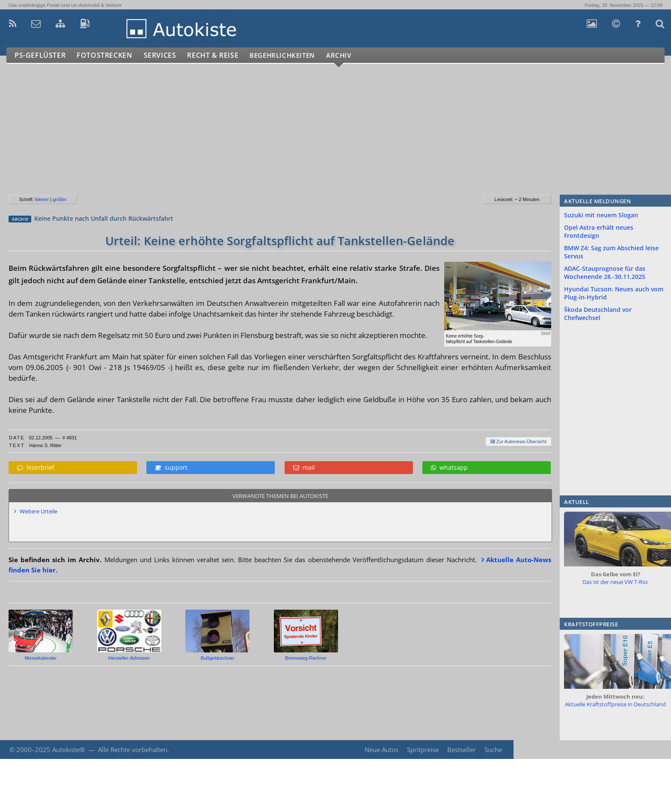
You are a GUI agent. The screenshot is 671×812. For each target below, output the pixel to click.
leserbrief (36, 467)
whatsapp (449, 467)
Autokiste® (68, 750)
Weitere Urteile (39, 511)
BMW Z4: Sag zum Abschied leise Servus (611, 252)
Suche (493, 750)
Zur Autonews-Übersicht (518, 442)
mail (304, 467)
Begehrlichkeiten (293, 55)
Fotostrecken (107, 55)
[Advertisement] (256, 133)
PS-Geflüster (41, 55)
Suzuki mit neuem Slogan (601, 215)
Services (164, 55)
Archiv (355, 55)
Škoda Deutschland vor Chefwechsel (598, 314)
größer (59, 199)
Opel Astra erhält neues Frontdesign (599, 231)
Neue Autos (380, 750)
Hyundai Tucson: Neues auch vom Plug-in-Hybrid (614, 293)
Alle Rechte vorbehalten (133, 750)
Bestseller (461, 750)
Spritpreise (422, 750)
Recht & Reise (219, 55)
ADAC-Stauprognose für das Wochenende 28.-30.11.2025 (605, 273)
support (171, 467)
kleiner (42, 199)
